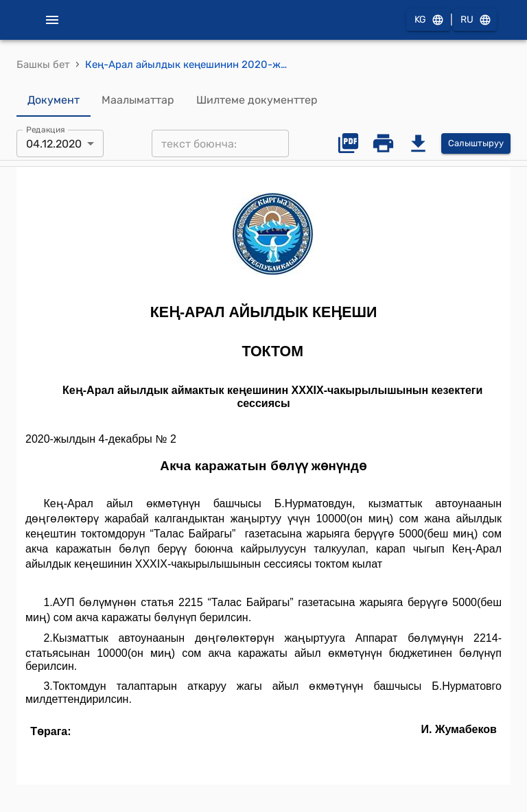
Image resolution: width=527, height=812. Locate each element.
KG (428, 20)
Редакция (46, 130)
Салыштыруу (476, 144)
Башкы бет (43, 65)
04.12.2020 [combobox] (54, 144)
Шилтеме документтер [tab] (257, 100)
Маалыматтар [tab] (138, 100)
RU (475, 20)
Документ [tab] (54, 100)
